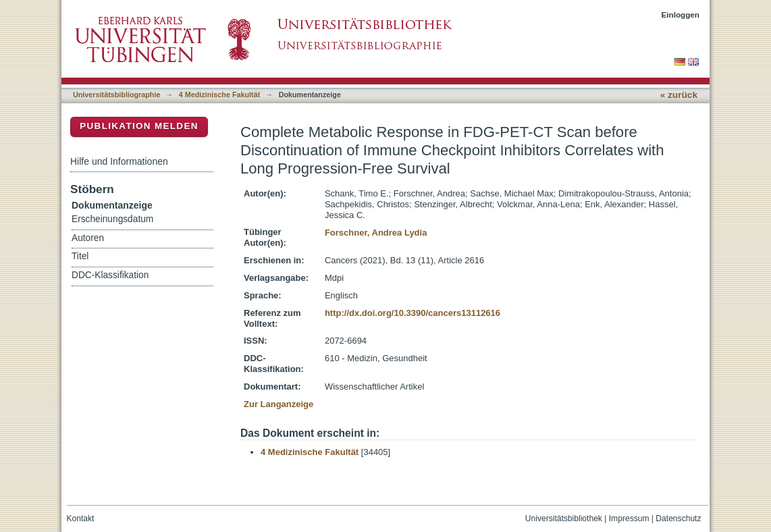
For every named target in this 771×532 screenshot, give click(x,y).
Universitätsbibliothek (564, 518)
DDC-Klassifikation (110, 275)
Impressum (629, 518)
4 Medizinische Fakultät (219, 95)
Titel (80, 256)
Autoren (88, 238)
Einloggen (681, 15)
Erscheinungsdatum (112, 219)
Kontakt (81, 518)
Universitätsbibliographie (116, 95)
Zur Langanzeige (278, 404)
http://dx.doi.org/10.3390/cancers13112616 (413, 313)
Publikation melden (139, 126)
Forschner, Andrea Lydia (376, 233)
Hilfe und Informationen (119, 161)
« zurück (679, 95)
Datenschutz (678, 518)
